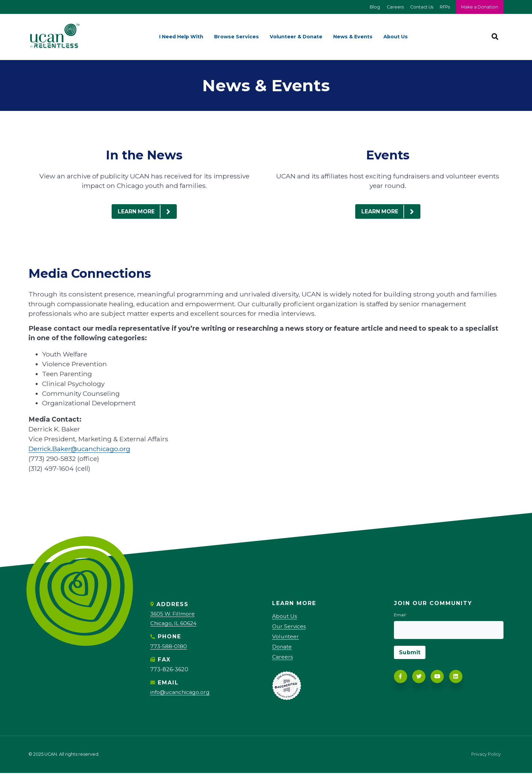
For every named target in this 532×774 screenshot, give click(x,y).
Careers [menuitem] (282, 658)
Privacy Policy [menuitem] (486, 756)
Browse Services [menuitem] (236, 37)
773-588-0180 (169, 646)
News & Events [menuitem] (353, 37)
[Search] (495, 37)
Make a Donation (479, 7)
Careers (392, 7)
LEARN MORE (147, 212)
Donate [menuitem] (282, 648)
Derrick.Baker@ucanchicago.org (81, 449)
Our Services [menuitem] (289, 627)
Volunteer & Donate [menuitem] (296, 37)
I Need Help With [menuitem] (181, 37)
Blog (372, 7)
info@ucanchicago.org (181, 692)
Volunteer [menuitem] (286, 637)
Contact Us (420, 7)
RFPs (444, 7)
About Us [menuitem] (396, 37)
